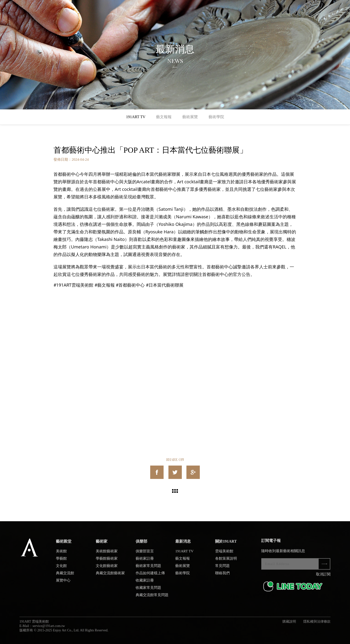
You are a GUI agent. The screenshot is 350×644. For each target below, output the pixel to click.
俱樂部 (141, 544)
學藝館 (61, 561)
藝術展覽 (190, 117)
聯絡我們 (222, 575)
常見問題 (222, 568)
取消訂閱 (323, 577)
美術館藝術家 (107, 554)
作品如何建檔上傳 (150, 575)
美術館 (61, 554)
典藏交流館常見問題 (152, 597)
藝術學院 (216, 117)
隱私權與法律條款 (317, 624)
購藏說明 (289, 624)
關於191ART (226, 544)
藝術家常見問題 (148, 568)
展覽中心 (63, 583)
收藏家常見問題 (148, 590)
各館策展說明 (226, 561)
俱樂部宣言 (145, 554)
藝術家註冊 (145, 561)
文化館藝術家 (107, 568)
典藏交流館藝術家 (110, 575)
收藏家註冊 (145, 583)
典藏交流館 (65, 575)
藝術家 (102, 544)
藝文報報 (164, 117)
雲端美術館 (224, 554)
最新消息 (183, 544)
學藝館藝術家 (107, 561)
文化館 (61, 568)
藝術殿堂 (64, 544)
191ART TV (136, 117)
